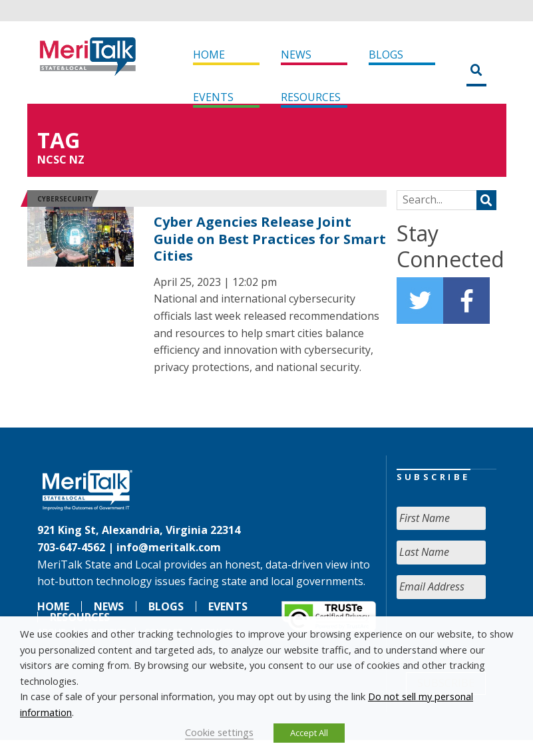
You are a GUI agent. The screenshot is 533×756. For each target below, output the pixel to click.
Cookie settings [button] (219, 732)
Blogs (386, 55)
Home (209, 55)
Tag (59, 140)
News (296, 55)
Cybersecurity (65, 199)
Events (213, 97)
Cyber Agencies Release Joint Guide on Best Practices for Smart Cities (270, 239)
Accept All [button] (309, 733)
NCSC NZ (61, 160)
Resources (311, 97)
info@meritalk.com (169, 547)
